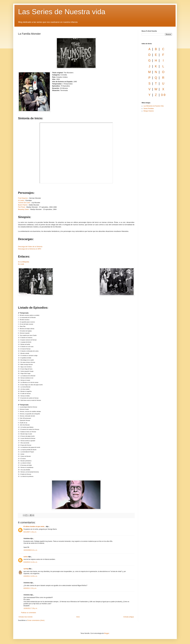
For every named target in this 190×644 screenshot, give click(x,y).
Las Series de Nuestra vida (62, 12)
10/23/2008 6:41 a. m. (30, 550)
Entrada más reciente (26, 617)
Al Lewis (21, 200)
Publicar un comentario (29, 613)
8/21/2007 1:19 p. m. (30, 532)
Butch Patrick (23, 205)
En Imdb (21, 264)
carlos (26, 557)
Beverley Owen (23, 209)
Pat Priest (22, 207)
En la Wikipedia (24, 262)
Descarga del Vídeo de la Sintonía (30, 247)
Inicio (78, 617)
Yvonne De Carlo (24, 203)
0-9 (163, 95)
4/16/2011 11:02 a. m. (30, 576)
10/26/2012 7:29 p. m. (30, 608)
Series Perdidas (149, 109)
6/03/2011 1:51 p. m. (30, 588)
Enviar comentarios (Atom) (36, 620)
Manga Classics (149, 111)
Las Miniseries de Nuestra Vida (154, 106)
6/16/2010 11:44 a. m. (30, 562)
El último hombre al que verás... (34, 527)
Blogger (107, 633)
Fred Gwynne (23, 198)
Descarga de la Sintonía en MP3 (30, 249)
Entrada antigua (129, 617)
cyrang (26, 569)
